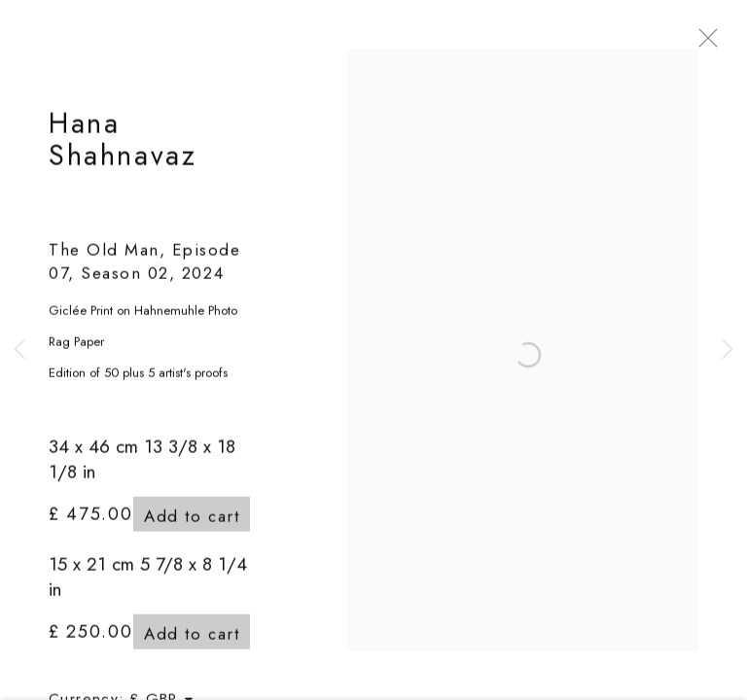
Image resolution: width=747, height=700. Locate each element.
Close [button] (731, 44)
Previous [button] (19, 350)
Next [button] (728, 350)
